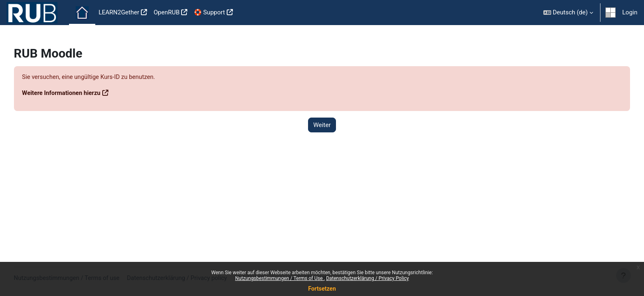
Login (630, 12)
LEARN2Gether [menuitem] (119, 12)
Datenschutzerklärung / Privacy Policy (368, 278)
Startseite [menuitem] (82, 13)
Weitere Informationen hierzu (78, 93)
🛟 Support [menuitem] (209, 12)
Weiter (322, 125)
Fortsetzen (322, 289)
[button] (568, 13)
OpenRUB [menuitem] (167, 12)
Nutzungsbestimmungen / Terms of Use (279, 278)
